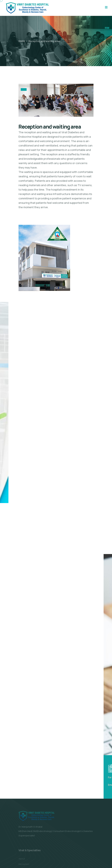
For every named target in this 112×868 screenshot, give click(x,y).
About (22, 859)
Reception (24, 865)
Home (22, 41)
